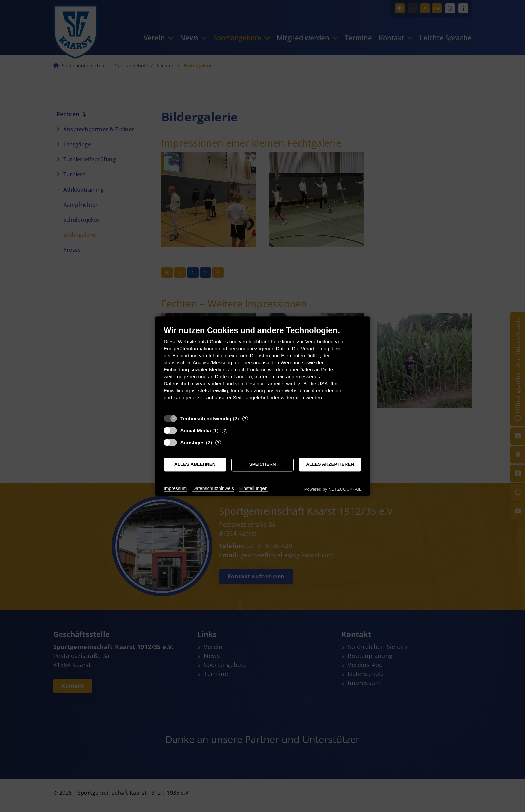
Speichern (263, 465)
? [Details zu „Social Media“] (225, 430)
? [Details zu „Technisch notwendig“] (245, 418)
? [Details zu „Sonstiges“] (218, 442)
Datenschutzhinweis (213, 489)
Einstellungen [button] (253, 489)
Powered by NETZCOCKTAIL (333, 489)
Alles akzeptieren (330, 465)
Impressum (175, 489)
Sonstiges (193, 442)
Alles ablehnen (195, 465)
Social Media (196, 430)
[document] (262, 368)
